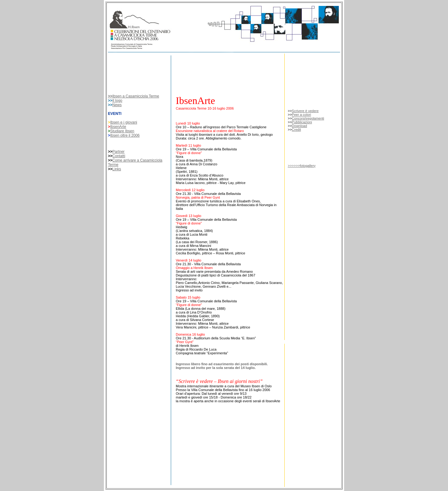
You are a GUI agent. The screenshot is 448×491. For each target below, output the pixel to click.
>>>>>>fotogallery (302, 166)
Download (299, 126)
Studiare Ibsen (122, 131)
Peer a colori (301, 115)
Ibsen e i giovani (124, 122)
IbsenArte (118, 127)
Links (117, 169)
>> (110, 96)
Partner (118, 152)
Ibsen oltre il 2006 (125, 135)
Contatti (119, 156)
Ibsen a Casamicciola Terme (136, 96)
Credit (296, 130)
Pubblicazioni (302, 122)
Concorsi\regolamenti (308, 118)
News (117, 105)
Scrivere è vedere (305, 111)
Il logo (117, 101)
